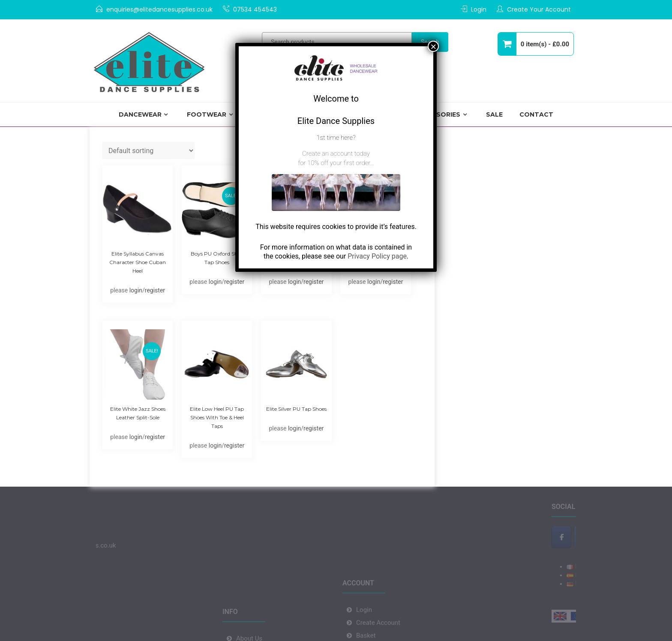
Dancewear (140, 114)
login (136, 290)
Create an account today (336, 153)
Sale (494, 114)
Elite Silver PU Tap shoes (296, 409)
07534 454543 (255, 9)
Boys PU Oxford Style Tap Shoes (217, 258)
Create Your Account (539, 9)
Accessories (437, 114)
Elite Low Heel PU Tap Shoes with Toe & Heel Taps (217, 417)
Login (479, 9)
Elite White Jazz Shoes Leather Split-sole (138, 413)
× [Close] (433, 46)
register (155, 290)
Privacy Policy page (377, 256)
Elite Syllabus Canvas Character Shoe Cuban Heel (138, 262)
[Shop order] (148, 150)
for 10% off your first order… (336, 163)
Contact (536, 114)
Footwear (207, 114)
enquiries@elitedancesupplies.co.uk (159, 9)
